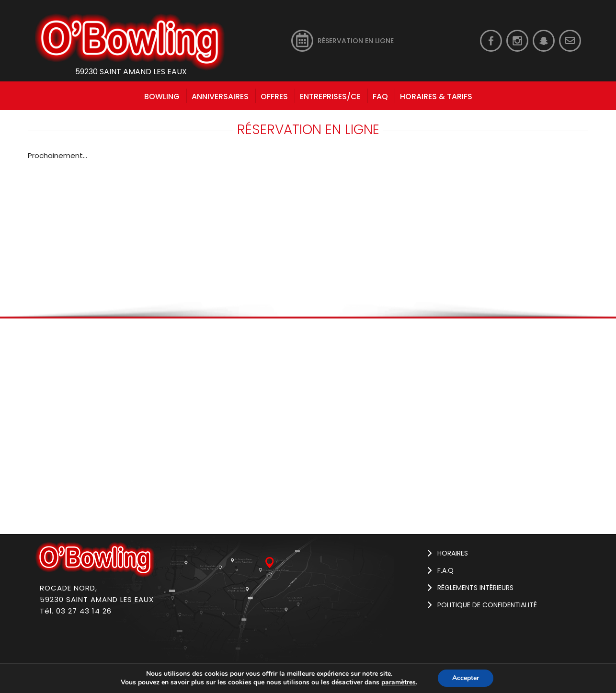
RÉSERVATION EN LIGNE (356, 41)
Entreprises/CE (330, 97)
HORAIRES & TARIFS (436, 97)
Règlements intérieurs (475, 588)
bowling (162, 97)
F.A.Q (445, 570)
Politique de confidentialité (487, 605)
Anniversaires (220, 97)
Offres (274, 97)
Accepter (466, 678)
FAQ (380, 97)
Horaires (453, 553)
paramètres (399, 682)
